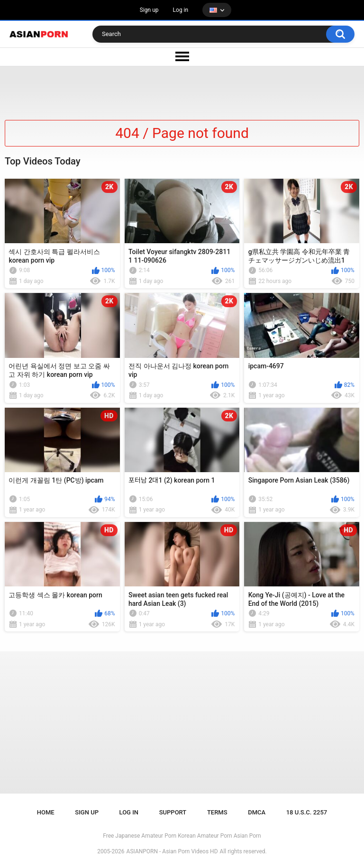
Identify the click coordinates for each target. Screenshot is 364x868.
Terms (217, 812)
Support (173, 812)
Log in (181, 10)
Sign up (149, 10)
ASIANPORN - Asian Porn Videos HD (172, 851)
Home (46, 812)
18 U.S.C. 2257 (307, 812)
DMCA (257, 812)
